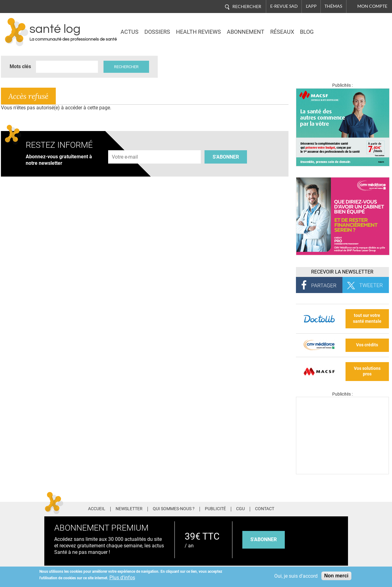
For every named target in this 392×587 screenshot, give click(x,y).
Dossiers (157, 32)
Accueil (97, 509)
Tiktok (332, 508)
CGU (240, 509)
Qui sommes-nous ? (174, 509)
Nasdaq (335, 28)
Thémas (333, 6)
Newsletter (129, 509)
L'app (311, 6)
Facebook (298, 508)
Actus (130, 32)
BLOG (307, 32)
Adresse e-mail (125, 147)
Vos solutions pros (367, 371)
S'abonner (226, 157)
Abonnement (246, 32)
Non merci (336, 576)
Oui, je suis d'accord (296, 576)
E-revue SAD (284, 6)
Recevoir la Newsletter (342, 272)
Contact (265, 509)
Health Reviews (198, 32)
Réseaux (282, 32)
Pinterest (321, 508)
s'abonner (264, 539)
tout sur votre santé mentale (367, 318)
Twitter (309, 508)
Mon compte (372, 6)
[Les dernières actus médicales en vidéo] (342, 473)
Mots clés (20, 66)
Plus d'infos (122, 578)
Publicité (215, 509)
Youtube (344, 508)
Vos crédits (367, 345)
